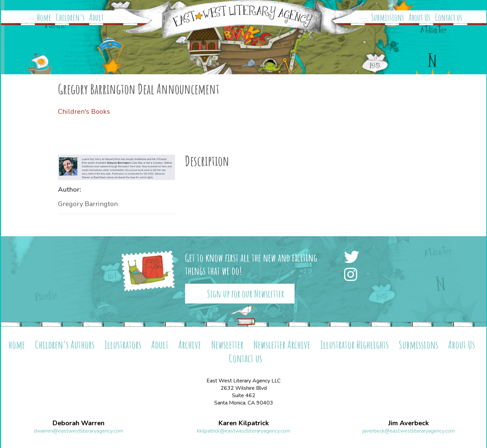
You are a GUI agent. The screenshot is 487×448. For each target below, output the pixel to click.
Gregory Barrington (88, 204)
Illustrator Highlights (354, 344)
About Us (420, 17)
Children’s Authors (65, 344)
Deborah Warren (78, 423)
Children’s (70, 17)
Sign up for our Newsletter (246, 294)
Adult (96, 17)
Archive (190, 344)
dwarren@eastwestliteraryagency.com (78, 431)
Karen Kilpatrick (243, 423)
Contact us (449, 17)
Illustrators (123, 344)
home (17, 344)
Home (44, 17)
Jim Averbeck (409, 423)
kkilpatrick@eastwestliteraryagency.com (243, 431)
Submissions (388, 17)
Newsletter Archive (282, 344)
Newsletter (227, 344)
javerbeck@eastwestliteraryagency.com (409, 431)
